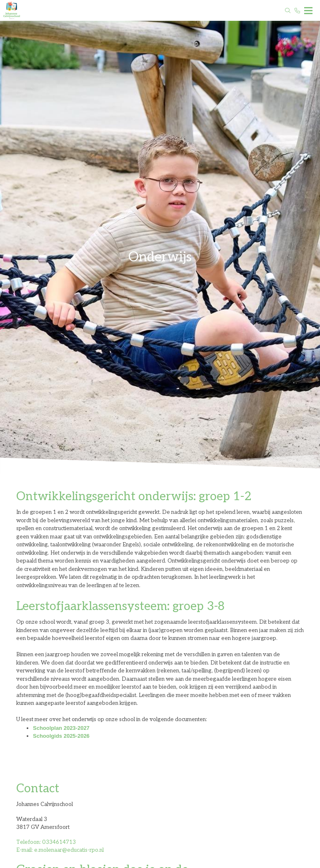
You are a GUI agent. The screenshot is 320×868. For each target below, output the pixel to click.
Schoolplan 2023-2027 (61, 728)
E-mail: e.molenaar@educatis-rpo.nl (60, 850)
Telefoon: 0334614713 (46, 842)
